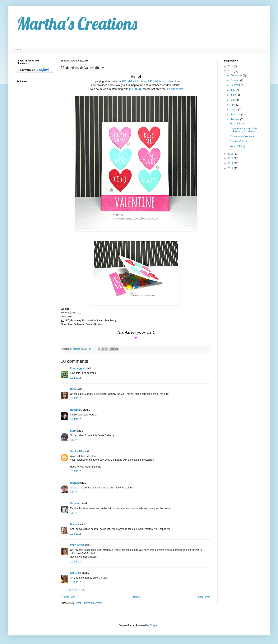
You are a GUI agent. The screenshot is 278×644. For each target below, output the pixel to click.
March (234, 110)
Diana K (75, 524)
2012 (231, 168)
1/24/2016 (76, 378)
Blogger (154, 625)
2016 (231, 71)
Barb (73, 431)
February (236, 115)
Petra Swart (77, 545)
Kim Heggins (78, 368)
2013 (231, 164)
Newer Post (68, 597)
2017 (231, 66)
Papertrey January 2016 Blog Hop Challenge (243, 130)
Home (17, 49)
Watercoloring (238, 146)
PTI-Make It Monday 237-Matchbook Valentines (151, 81)
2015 (231, 154)
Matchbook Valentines (242, 137)
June (234, 95)
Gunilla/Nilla (77, 451)
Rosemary (76, 410)
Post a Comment (75, 590)
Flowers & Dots (238, 141)
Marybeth (76, 503)
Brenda (74, 483)
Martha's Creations (77, 23)
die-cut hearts (175, 89)
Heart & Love (237, 124)
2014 (231, 158)
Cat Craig (76, 573)
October (235, 80)
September (237, 85)
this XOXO (136, 89)
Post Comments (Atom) (89, 603)
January (235, 119)
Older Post (204, 597)
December (237, 75)
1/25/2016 (76, 440)
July (233, 90)
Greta (73, 389)
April (233, 105)
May (233, 100)
